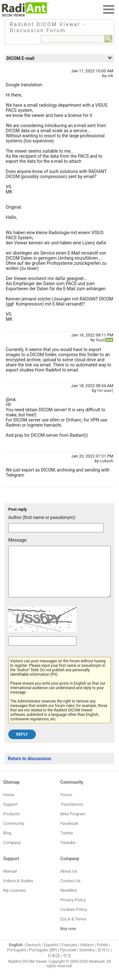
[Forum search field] (73, 39)
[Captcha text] (42, 650)
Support (10, 814)
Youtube (68, 852)
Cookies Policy (74, 919)
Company (12, 852)
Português (17, 959)
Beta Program (73, 823)
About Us (69, 881)
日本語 (54, 965)
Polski (102, 954)
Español (51, 954)
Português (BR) (43, 959)
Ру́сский (68, 959)
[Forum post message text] (60, 576)
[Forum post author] (56, 528)
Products (11, 823)
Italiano (87, 954)
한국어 (104, 959)
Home (9, 804)
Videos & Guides (18, 890)
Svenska (87, 959)
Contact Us (70, 890)
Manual (10, 881)
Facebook (69, 833)
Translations (72, 814)
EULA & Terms (73, 929)
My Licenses (15, 900)
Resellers (69, 900)
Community (14, 833)
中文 (67, 965)
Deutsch (33, 954)
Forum (66, 804)
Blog (7, 843)
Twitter (67, 843)
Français (69, 954)
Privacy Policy (73, 909)
